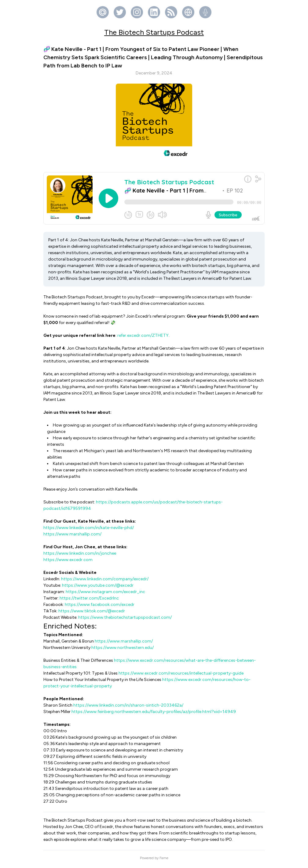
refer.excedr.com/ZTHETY (143, 338)
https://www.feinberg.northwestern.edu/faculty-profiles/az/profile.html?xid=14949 (154, 714)
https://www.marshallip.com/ (72, 537)
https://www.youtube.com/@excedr (98, 588)
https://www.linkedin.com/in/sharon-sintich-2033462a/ (128, 708)
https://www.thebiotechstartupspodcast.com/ (125, 620)
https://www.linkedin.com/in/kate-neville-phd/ (89, 530)
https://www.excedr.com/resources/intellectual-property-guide (181, 676)
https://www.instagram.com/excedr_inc (105, 594)
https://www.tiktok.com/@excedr (92, 613)
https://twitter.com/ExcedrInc (89, 601)
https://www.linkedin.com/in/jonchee (80, 556)
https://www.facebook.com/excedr (100, 607)
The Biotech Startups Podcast (154, 32)
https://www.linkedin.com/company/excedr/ (105, 581)
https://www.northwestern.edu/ (123, 650)
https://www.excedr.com (68, 562)
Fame (164, 860)
